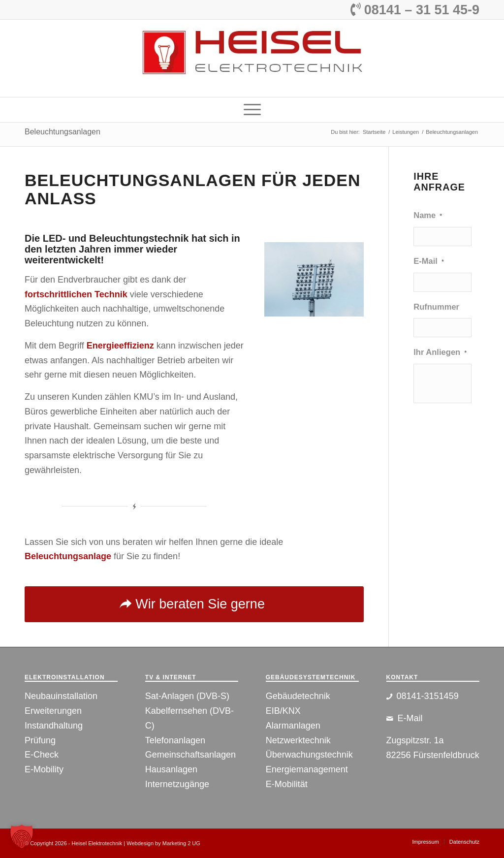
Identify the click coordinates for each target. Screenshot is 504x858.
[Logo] (252, 58)
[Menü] (252, 110)
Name (428, 215)
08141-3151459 (428, 696)
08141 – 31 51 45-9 (415, 10)
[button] (22, 836)
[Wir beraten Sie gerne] (194, 604)
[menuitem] (252, 110)
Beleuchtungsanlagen (63, 132)
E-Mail (429, 261)
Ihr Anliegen (440, 352)
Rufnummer (436, 307)
